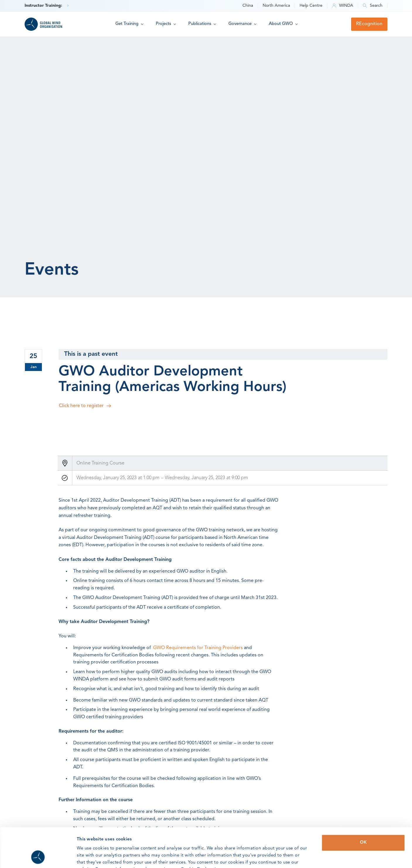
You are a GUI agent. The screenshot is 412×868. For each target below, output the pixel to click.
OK (363, 806)
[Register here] (223, 406)
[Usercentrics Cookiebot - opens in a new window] (38, 857)
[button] (129, 24)
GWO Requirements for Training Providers (198, 648)
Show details (306, 856)
